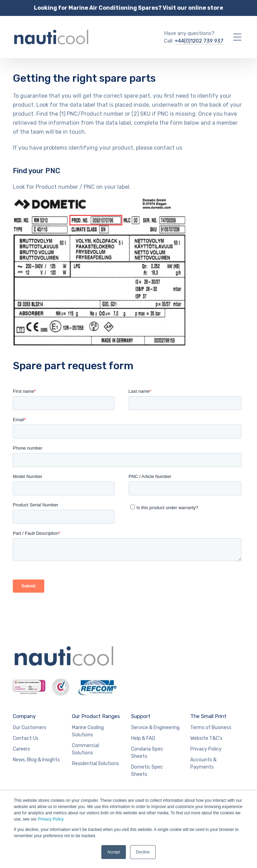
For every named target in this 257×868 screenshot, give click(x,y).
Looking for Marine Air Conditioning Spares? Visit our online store (128, 8)
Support (141, 716)
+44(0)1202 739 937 (199, 41)
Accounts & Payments (203, 763)
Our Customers (30, 728)
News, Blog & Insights (36, 760)
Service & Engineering (155, 728)
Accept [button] (114, 852)
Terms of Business (211, 728)
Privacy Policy (51, 819)
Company (24, 716)
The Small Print (208, 716)
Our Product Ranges (96, 716)
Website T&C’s (206, 738)
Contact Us (26, 738)
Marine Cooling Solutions (88, 731)
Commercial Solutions (85, 749)
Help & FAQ (143, 738)
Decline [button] (143, 852)
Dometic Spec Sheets (147, 771)
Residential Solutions (95, 764)
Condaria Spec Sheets (147, 753)
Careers (21, 749)
